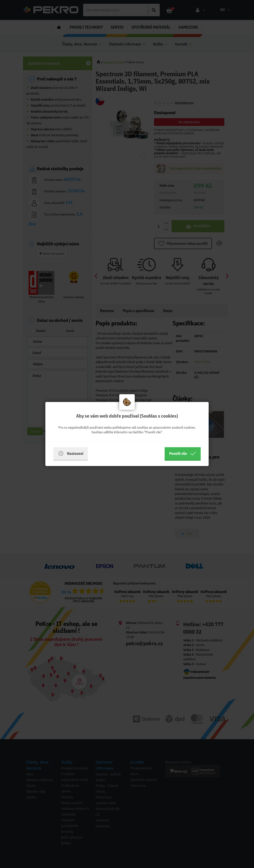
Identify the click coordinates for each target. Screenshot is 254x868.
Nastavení (71, 454)
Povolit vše (183, 454)
